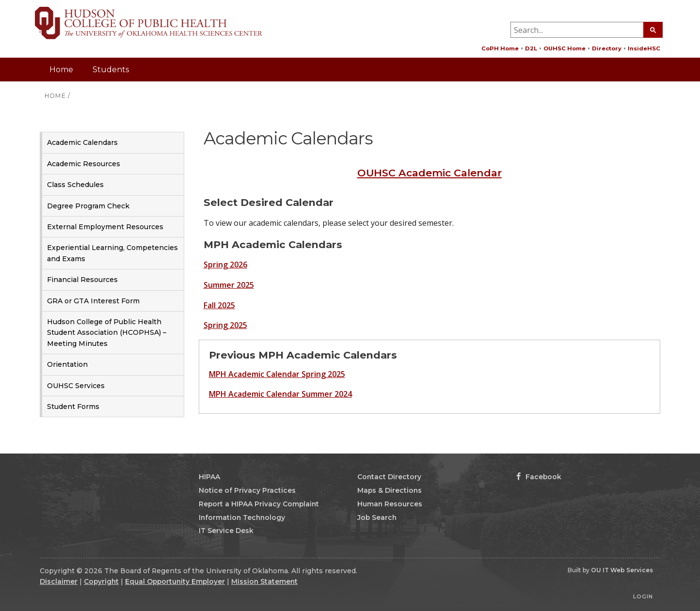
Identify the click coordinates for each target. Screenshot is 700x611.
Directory (607, 48)
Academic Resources (84, 164)
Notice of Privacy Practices (247, 490)
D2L (531, 48)
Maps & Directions (390, 490)
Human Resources (390, 504)
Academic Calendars (82, 142)
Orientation (67, 364)
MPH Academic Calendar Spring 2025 (277, 374)
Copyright (101, 581)
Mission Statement (264, 581)
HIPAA (209, 477)
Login (643, 596)
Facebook (539, 477)
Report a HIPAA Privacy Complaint (259, 504)
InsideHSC (644, 48)
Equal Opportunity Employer (175, 581)
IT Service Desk (226, 531)
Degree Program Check (88, 206)
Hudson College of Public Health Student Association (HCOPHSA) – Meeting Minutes (107, 333)
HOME (55, 96)
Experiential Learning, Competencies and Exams (112, 253)
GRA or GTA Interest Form (93, 301)
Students (111, 70)
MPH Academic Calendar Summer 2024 (280, 394)
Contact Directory (389, 477)
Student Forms (73, 407)
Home (61, 70)
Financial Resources (82, 280)
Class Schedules (75, 185)
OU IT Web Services (622, 570)
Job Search (377, 517)
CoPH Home (500, 48)
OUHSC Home (565, 48)
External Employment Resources (105, 227)
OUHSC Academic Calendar (430, 173)
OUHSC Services (76, 386)
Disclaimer (59, 581)
